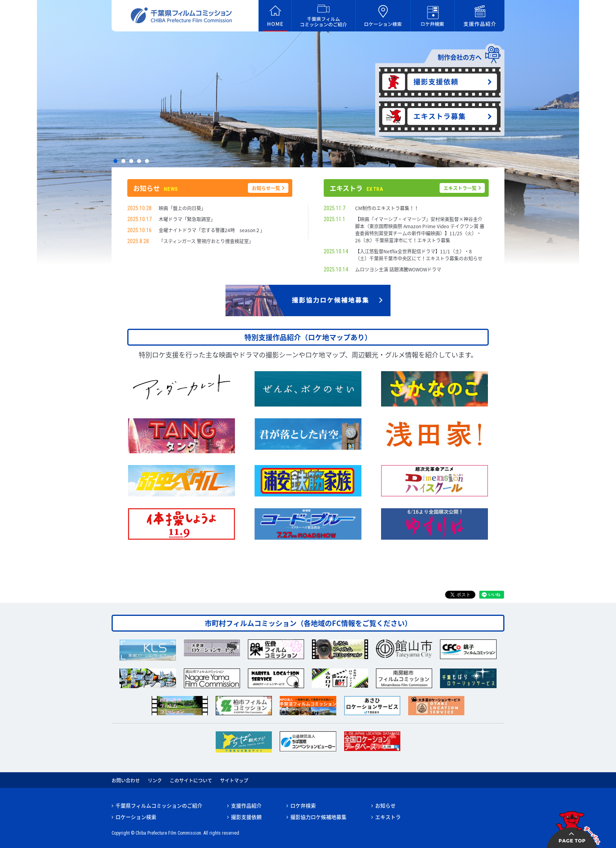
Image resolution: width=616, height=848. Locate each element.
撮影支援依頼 (246, 817)
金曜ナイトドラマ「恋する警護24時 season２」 (212, 230)
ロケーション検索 (136, 817)
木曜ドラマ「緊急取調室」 (187, 219)
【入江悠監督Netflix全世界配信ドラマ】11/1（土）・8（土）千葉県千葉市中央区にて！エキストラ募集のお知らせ (419, 255)
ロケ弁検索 (303, 805)
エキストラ (388, 817)
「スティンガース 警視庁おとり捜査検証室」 (206, 241)
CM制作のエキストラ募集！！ (387, 208)
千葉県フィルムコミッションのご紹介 (159, 805)
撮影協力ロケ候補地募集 (318, 817)
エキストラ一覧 (460, 188)
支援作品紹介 (246, 805)
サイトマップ (234, 780)
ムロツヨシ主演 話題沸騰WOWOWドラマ (398, 269)
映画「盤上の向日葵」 (182, 208)
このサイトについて (191, 780)
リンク (155, 780)
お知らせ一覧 (266, 188)
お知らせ (385, 805)
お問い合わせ (126, 780)
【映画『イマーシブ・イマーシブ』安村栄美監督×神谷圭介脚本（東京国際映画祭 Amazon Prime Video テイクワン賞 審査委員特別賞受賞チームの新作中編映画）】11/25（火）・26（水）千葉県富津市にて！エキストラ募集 (420, 230)
